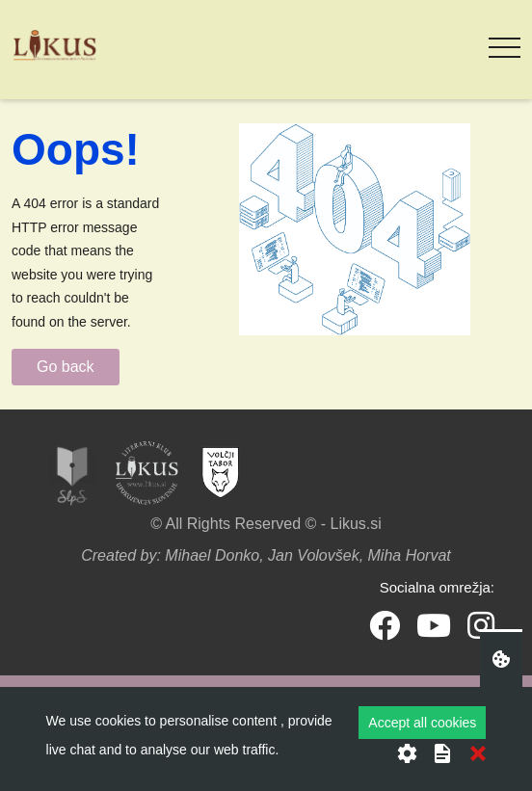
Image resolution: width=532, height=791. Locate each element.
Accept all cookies (422, 723)
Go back (66, 367)
